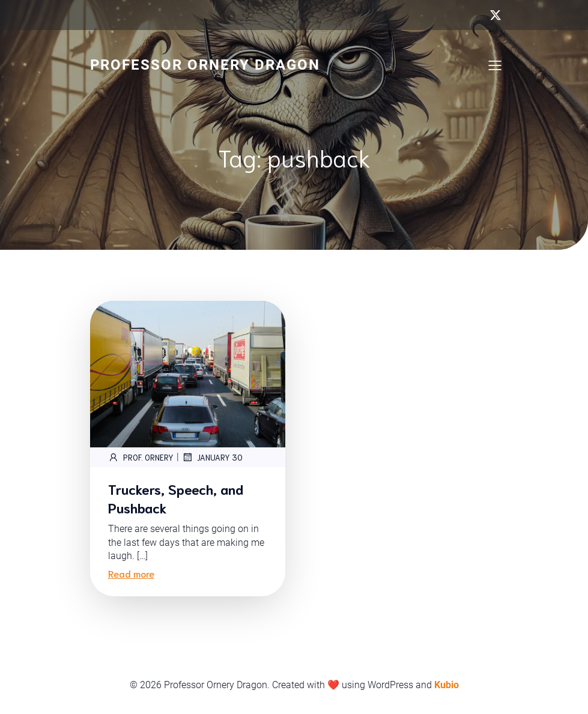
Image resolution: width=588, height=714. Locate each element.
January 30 (212, 457)
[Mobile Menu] (496, 65)
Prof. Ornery (141, 457)
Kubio (447, 685)
